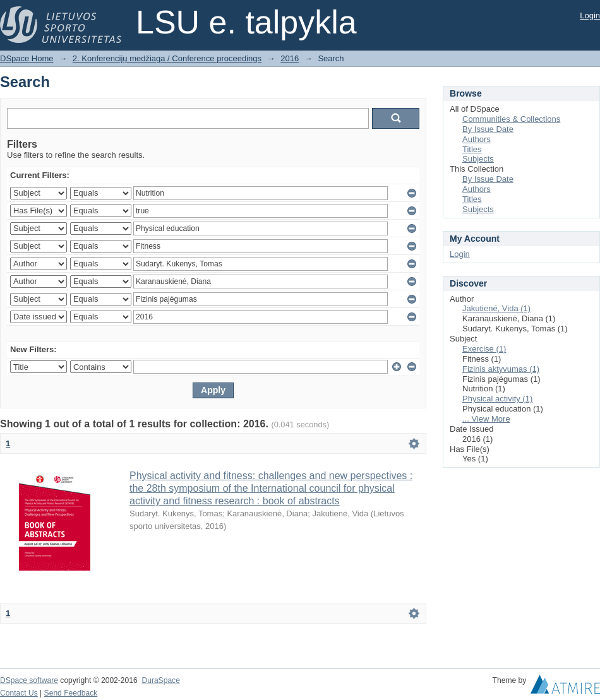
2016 (290, 58)
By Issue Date (488, 129)
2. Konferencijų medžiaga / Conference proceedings (167, 58)
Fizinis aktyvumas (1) (501, 369)
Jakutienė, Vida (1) (496, 308)
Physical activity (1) (497, 399)
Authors (477, 139)
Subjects (478, 159)
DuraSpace (160, 680)
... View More (486, 419)
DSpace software (29, 680)
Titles (472, 149)
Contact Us (19, 693)
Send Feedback (71, 693)
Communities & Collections (511, 119)
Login (590, 15)
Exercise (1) (484, 349)
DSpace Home (27, 58)
